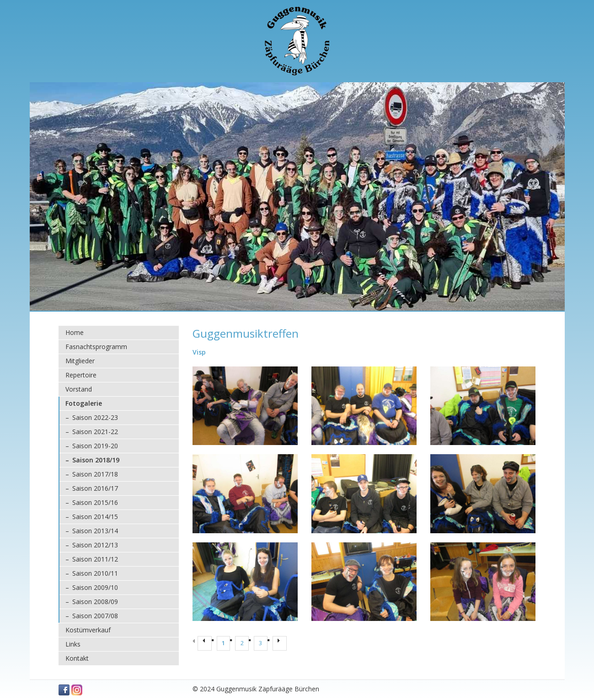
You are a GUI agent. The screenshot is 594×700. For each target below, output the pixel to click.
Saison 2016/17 (95, 488)
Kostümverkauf (88, 630)
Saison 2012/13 (95, 545)
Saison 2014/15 (95, 517)
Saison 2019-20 (95, 446)
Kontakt (77, 658)
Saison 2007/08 (95, 616)
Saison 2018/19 (96, 460)
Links (73, 644)
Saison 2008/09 (95, 602)
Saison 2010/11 (95, 573)
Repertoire (81, 375)
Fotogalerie (84, 403)
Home (75, 332)
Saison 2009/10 (95, 587)
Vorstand (79, 389)
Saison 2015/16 (95, 502)
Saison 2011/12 (95, 559)
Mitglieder (80, 361)
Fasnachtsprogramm (96, 347)
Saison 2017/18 (95, 474)
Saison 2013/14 (95, 531)
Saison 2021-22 (95, 432)
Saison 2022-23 (95, 417)
